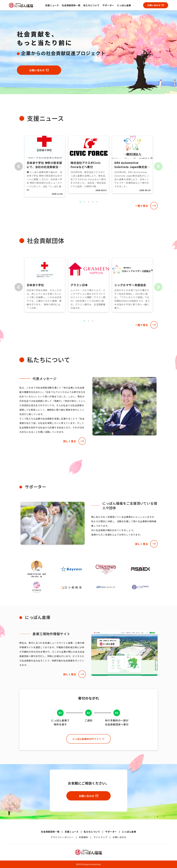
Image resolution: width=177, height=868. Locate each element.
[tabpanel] (45, 166)
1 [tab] (80, 202)
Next (158, 166)
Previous (19, 166)
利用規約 (84, 837)
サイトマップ (100, 837)
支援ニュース (52, 5)
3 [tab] (88, 202)
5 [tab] (97, 202)
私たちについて (92, 5)
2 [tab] (84, 202)
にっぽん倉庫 (124, 5)
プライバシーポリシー (62, 837)
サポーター (108, 5)
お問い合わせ (120, 837)
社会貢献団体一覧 (71, 5)
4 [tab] (93, 202)
